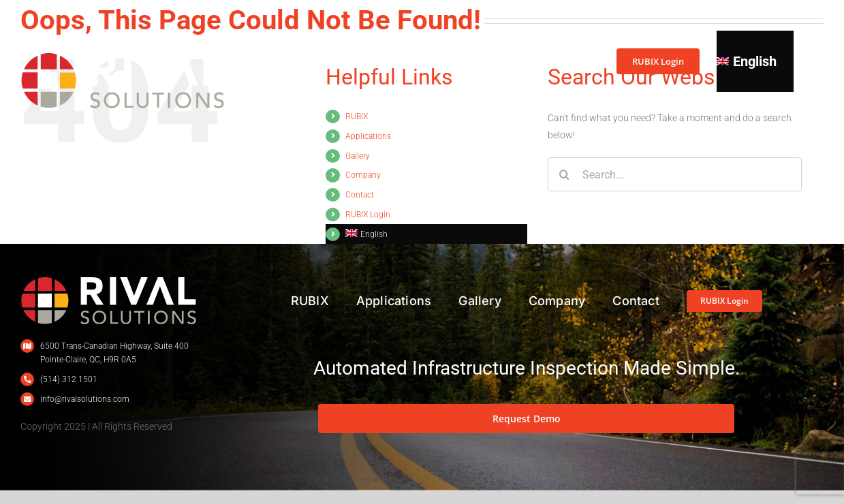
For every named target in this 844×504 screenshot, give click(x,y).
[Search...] (675, 174)
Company (363, 175)
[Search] (565, 174)
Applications (368, 136)
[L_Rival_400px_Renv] (109, 281)
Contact (360, 195)
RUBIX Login (368, 215)
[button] (800, 61)
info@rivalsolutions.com (85, 399)
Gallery (358, 156)
